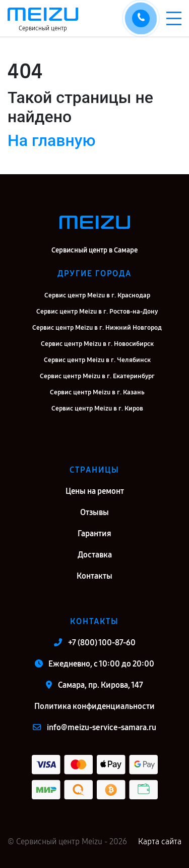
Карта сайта (160, 841)
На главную (51, 140)
